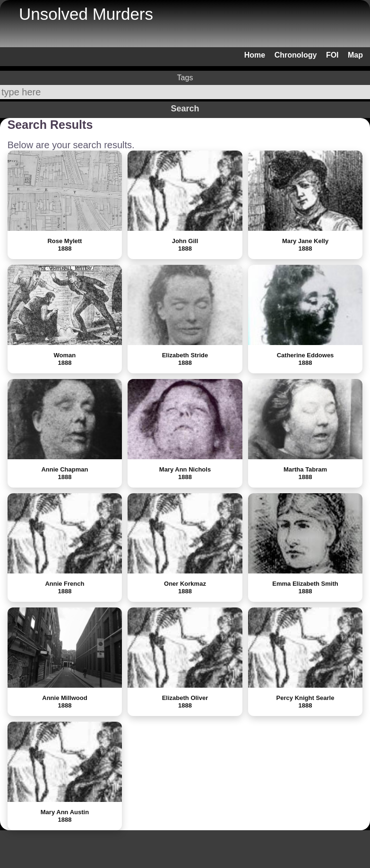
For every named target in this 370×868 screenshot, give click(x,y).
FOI (332, 55)
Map (355, 55)
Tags (185, 78)
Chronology (296, 55)
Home (255, 55)
